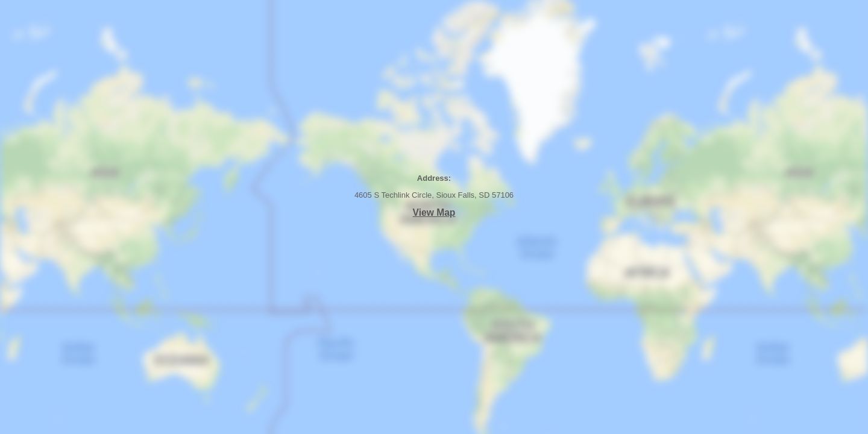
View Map (434, 212)
